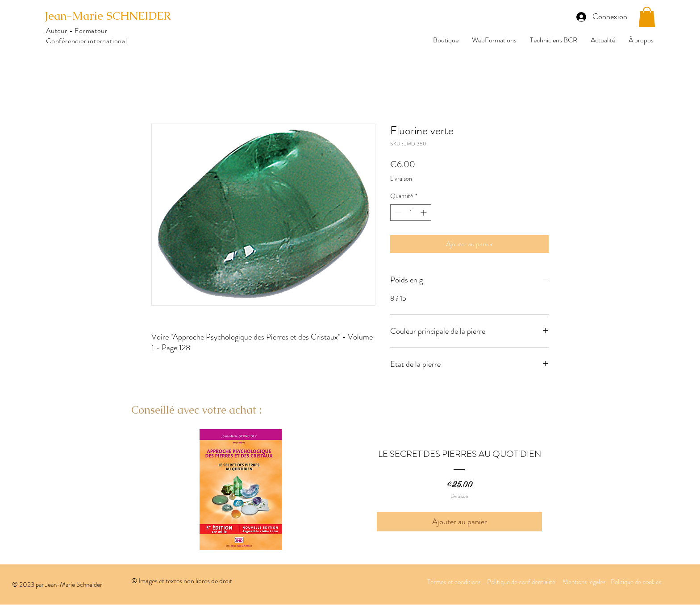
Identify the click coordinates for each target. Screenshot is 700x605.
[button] (647, 17)
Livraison (401, 179)
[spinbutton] (411, 213)
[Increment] (424, 213)
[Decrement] (397, 213)
